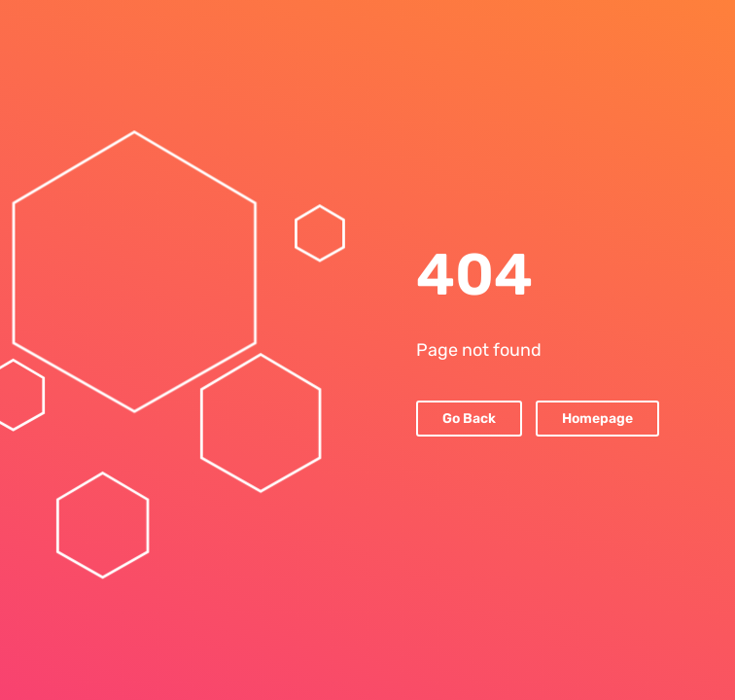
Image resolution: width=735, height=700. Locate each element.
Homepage (597, 419)
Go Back (469, 419)
